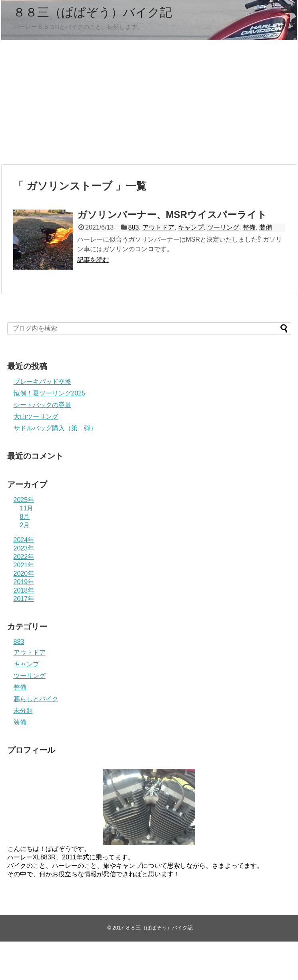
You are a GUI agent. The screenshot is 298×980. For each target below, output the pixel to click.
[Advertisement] (149, 102)
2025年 (24, 500)
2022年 (24, 557)
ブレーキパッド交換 (42, 382)
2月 (25, 525)
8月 (25, 517)
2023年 (24, 548)
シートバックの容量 (42, 405)
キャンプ (191, 227)
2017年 (24, 599)
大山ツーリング (36, 416)
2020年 (24, 574)
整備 (249, 227)
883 (133, 227)
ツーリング (223, 227)
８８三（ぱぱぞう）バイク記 (93, 12)
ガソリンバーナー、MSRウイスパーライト (172, 215)
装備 (266, 227)
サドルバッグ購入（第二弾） (55, 428)
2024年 (24, 540)
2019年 (24, 582)
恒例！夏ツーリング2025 (50, 393)
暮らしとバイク (36, 699)
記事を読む (93, 260)
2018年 (24, 590)
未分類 (23, 711)
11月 (27, 508)
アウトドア (158, 227)
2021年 (24, 565)
